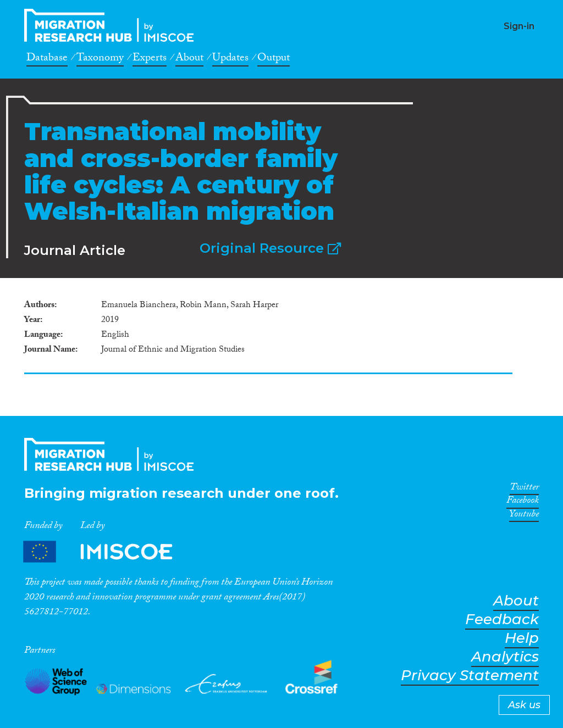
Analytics (505, 657)
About (189, 59)
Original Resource (270, 248)
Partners (107, 552)
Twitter (524, 489)
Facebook (523, 502)
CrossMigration (112, 25)
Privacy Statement (470, 676)
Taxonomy (100, 59)
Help (522, 638)
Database (47, 59)
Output (274, 59)
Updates (230, 59)
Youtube (524, 516)
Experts (150, 59)
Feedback (502, 619)
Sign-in (519, 26)
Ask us (524, 705)
